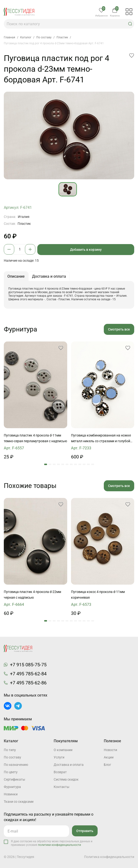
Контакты (62, 787)
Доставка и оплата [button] (49, 276)
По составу (12, 757)
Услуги (59, 757)
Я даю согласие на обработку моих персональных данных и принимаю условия (52, 843)
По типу (10, 750)
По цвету (11, 772)
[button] (130, 24)
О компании (63, 750)
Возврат (60, 772)
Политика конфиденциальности (109, 857)
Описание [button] (16, 276)
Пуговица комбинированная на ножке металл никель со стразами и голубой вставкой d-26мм (101, 439)
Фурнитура (12, 787)
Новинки (11, 794)
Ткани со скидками (19, 802)
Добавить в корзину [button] (86, 250)
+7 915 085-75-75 (28, 665)
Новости (110, 750)
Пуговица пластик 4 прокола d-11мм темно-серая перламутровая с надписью (35, 438)
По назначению (16, 765)
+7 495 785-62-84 (28, 674)
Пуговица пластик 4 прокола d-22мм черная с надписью (32, 595)
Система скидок (66, 779)
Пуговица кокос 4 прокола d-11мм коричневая (98, 595)
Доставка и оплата (69, 765)
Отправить (85, 831)
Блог (107, 765)
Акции (109, 757)
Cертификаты (14, 779)
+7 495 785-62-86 (28, 683)
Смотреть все (119, 329)
